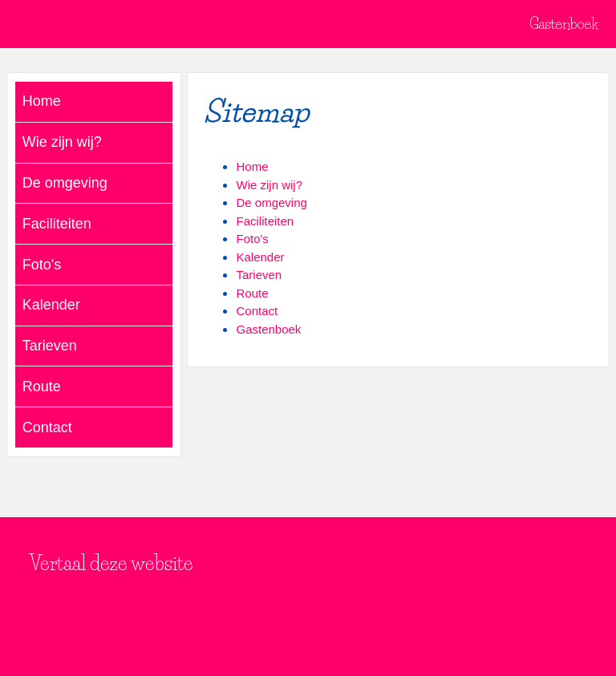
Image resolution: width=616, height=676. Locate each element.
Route (252, 293)
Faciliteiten (265, 221)
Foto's (252, 239)
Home (252, 166)
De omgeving (271, 202)
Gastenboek (564, 24)
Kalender (260, 257)
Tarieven (259, 275)
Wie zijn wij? (269, 185)
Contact (257, 311)
